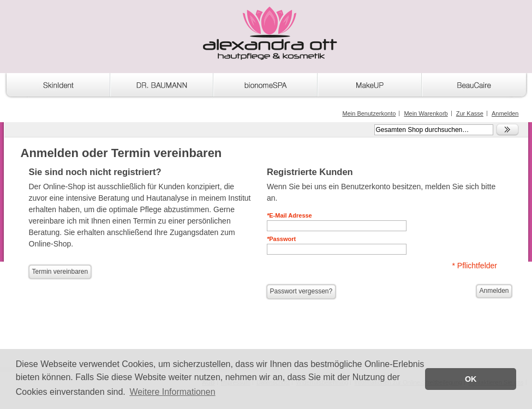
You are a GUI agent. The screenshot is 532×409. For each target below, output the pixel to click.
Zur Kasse (470, 113)
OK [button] (471, 379)
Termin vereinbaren (60, 272)
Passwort (281, 239)
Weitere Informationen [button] (172, 392)
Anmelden (505, 113)
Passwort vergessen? (301, 291)
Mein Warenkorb (426, 113)
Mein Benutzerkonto (369, 113)
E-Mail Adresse (289, 215)
